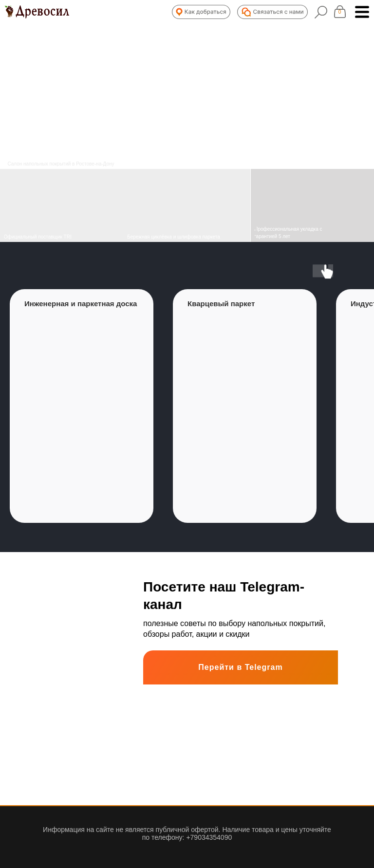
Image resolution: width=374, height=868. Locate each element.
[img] (187, 205)
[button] (201, 12)
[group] (82, 406)
